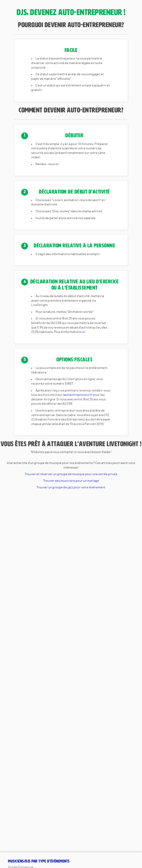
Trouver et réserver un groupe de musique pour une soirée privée (71, 474)
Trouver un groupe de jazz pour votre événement (71, 487)
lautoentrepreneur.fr (78, 395)
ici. (57, 164)
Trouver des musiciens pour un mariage (71, 481)
